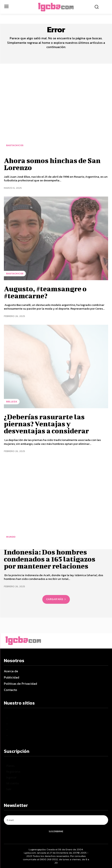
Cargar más (56, 599)
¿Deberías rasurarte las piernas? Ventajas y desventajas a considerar (46, 424)
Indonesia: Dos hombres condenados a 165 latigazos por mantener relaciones (50, 559)
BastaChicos (15, 145)
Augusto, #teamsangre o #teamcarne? (45, 292)
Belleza (12, 402)
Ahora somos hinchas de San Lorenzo (52, 164)
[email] (56, 820)
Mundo (11, 537)
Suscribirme (56, 831)
